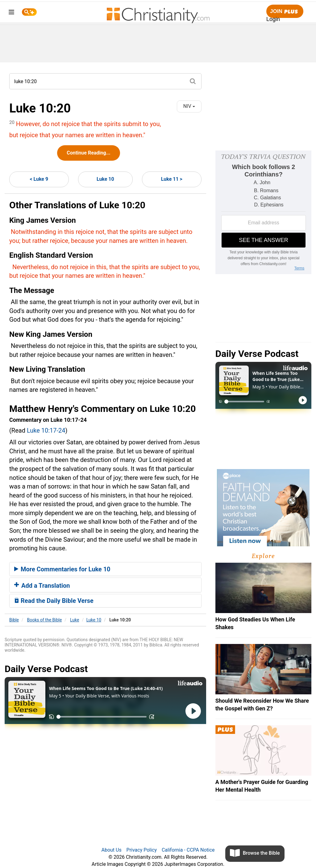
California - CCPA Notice (188, 850)
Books (45, 620)
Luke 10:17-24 (46, 430)
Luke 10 (105, 179)
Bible (14, 620)
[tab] (105, 569)
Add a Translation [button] (42, 586)
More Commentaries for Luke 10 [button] (62, 569)
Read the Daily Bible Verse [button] (54, 601)
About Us (111, 850)
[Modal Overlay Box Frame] (263, 212)
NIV (189, 106)
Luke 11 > (172, 179)
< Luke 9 (39, 179)
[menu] (11, 13)
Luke (75, 620)
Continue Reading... (88, 153)
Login (273, 19)
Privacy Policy (142, 850)
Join (285, 12)
